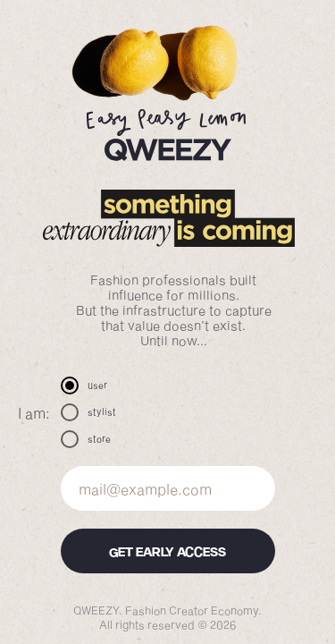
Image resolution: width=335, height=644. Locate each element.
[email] (168, 488)
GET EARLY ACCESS (167, 551)
